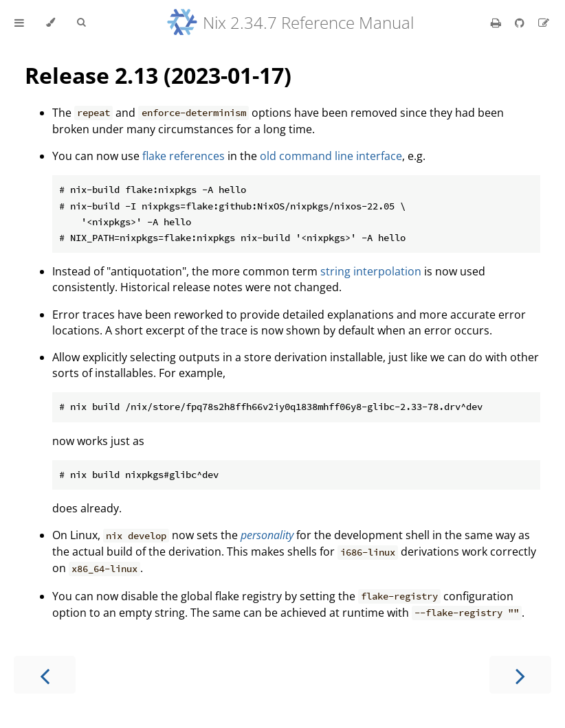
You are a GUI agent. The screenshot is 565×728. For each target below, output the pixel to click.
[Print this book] (497, 23)
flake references (184, 156)
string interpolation (371, 271)
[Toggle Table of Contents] (19, 23)
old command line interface (331, 156)
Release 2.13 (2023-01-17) (158, 75)
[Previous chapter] (45, 675)
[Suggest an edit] (544, 23)
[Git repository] (521, 23)
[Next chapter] (520, 675)
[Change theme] (51, 23)
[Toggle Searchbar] (81, 23)
